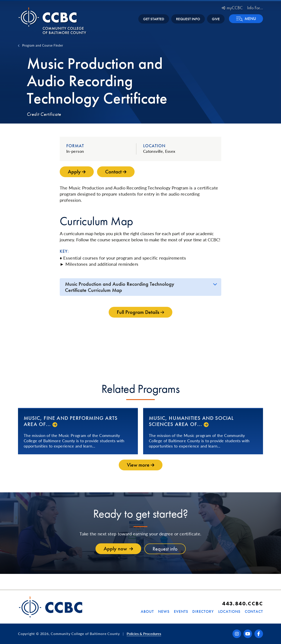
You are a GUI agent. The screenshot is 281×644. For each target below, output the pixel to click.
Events (181, 611)
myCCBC (232, 8)
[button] (246, 19)
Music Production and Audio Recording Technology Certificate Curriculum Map (120, 287)
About (147, 611)
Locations (229, 611)
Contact (254, 611)
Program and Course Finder (43, 45)
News (164, 611)
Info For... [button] (255, 8)
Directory (203, 611)
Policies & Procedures (144, 634)
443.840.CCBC (243, 603)
